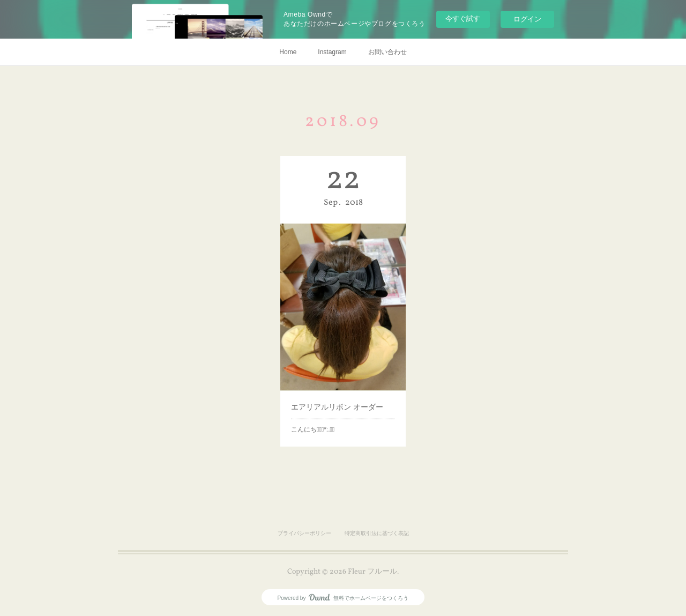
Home (288, 52)
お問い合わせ (387, 52)
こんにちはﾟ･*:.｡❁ (318, 410)
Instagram (332, 52)
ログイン (527, 19)
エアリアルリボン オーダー (338, 391)
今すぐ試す (463, 18)
